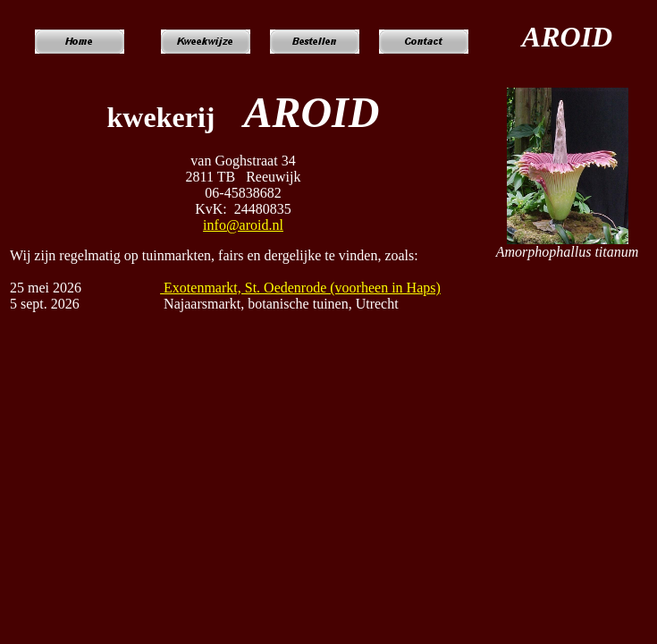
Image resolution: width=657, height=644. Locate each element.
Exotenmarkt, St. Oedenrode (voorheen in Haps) (300, 288)
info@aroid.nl (243, 225)
